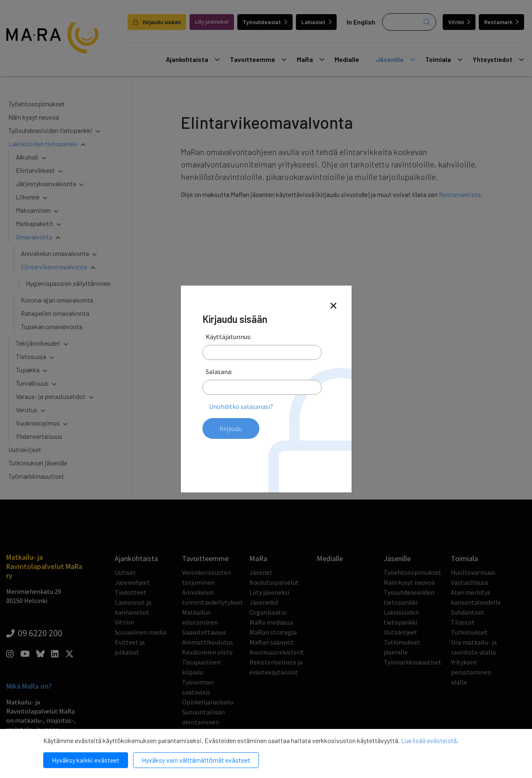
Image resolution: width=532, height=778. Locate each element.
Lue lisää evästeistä (429, 740)
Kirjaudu (231, 428)
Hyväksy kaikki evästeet (86, 760)
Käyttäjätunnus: (229, 337)
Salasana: (219, 372)
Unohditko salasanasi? (241, 406)
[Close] (333, 306)
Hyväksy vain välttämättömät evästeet (196, 760)
